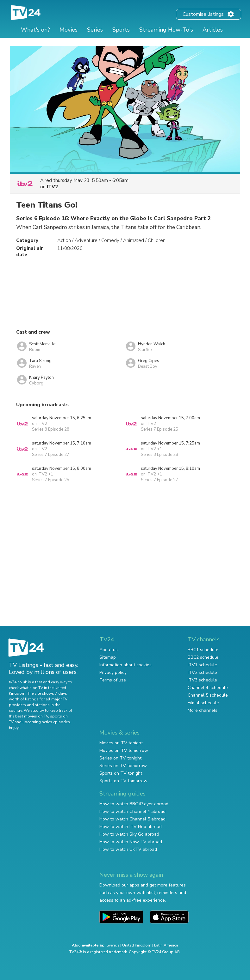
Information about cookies (125, 665)
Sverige (113, 945)
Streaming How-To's (166, 30)
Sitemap (108, 657)
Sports (121, 30)
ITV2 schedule (202, 672)
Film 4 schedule (203, 703)
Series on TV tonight (120, 758)
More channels (203, 710)
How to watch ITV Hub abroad (131, 827)
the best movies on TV (28, 716)
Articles (213, 30)
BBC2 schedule (203, 657)
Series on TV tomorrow (123, 766)
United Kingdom (137, 945)
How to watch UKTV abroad (128, 849)
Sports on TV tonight (121, 773)
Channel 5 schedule (208, 695)
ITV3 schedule (202, 680)
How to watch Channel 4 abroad (132, 811)
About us (109, 650)
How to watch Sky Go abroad (129, 834)
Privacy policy (113, 672)
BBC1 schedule (203, 650)
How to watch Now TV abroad (131, 842)
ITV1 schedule (202, 665)
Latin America (166, 945)
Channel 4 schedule (208, 688)
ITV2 (52, 187)
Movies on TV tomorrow (124, 750)
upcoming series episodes (46, 722)
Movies (69, 30)
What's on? (35, 30)
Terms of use (113, 680)
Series (95, 30)
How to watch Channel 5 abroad (132, 819)
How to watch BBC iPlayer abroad (134, 804)
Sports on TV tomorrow (123, 781)
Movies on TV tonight (121, 743)
